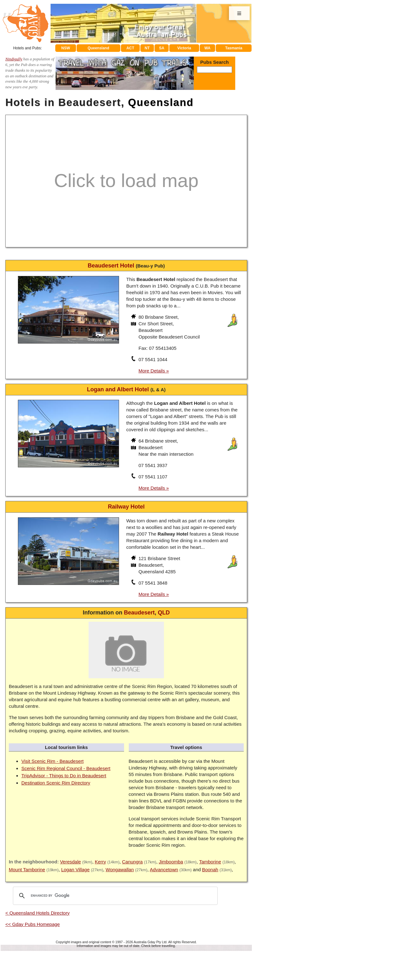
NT (147, 48)
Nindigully (14, 59)
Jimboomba (171, 862)
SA (162, 48)
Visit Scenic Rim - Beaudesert (52, 761)
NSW (66, 48)
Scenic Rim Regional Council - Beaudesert (66, 768)
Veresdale (71, 862)
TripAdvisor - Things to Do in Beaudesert (64, 776)
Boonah (210, 870)
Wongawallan (120, 870)
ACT (130, 48)
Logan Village (76, 870)
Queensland (98, 48)
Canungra (133, 862)
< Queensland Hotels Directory (38, 913)
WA (207, 48)
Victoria (184, 48)
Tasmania (234, 48)
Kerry (100, 862)
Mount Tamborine (27, 870)
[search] (114, 896)
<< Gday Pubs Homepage (33, 924)
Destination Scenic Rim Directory (56, 783)
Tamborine (210, 862)
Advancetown (164, 870)
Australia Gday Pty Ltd (150, 942)
